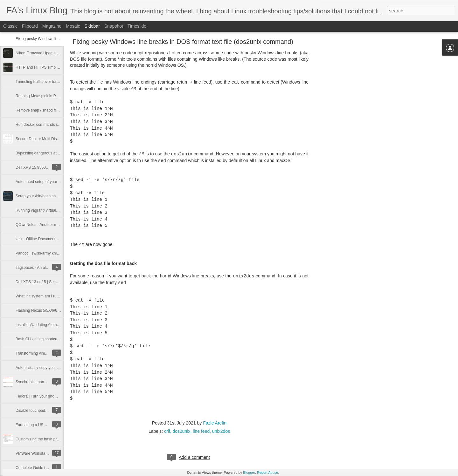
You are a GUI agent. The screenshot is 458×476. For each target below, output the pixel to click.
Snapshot (114, 26)
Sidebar (92, 26)
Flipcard (30, 26)
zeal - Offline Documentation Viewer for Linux (54, 239)
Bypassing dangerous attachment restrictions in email (61, 153)
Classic (10, 26)
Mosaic (73, 26)
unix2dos (221, 431)
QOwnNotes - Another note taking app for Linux (56, 225)
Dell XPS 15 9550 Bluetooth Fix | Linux (49, 167)
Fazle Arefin (215, 423)
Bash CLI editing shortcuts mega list (46, 339)
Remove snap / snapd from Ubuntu (45, 110)
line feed (201, 431)
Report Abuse (268, 473)
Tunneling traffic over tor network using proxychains (59, 82)
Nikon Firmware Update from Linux (45, 53)
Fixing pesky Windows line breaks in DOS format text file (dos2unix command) (183, 42)
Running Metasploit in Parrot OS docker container (58, 96)
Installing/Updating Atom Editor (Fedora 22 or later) (59, 325)
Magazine (52, 26)
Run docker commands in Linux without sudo (54, 125)
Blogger (249, 473)
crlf (167, 431)
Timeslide (137, 26)
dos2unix (181, 431)
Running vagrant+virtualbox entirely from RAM (55, 210)
